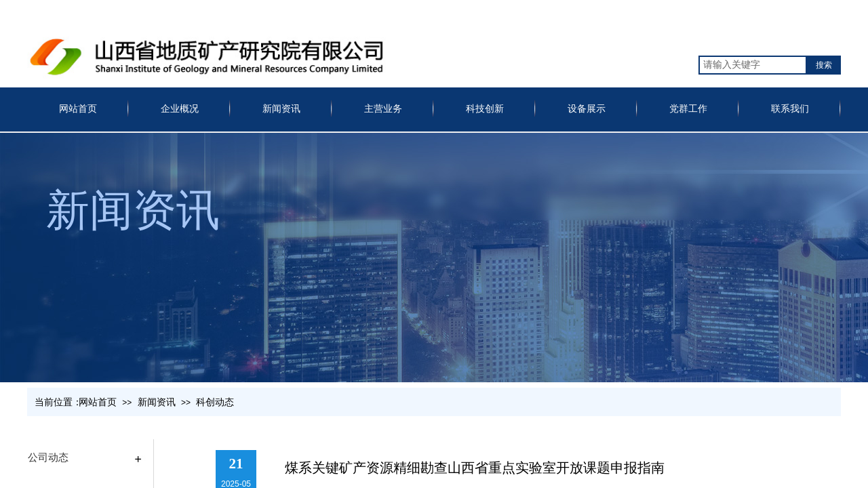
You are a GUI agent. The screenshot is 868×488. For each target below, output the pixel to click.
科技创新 (485, 109)
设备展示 (587, 109)
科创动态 (215, 402)
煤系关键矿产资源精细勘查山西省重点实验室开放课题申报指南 (475, 468)
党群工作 (688, 109)
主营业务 (383, 109)
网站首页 (78, 109)
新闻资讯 (281, 109)
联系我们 (790, 109)
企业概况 (180, 109)
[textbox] (753, 65)
